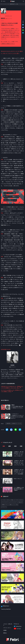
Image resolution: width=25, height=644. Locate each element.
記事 (8, 4)
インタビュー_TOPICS (6, 500)
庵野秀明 (3, 44)
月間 (15, 446)
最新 (4, 446)
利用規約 (5, 630)
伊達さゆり (21, 502)
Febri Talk (5, 4)
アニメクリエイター (5, 502)
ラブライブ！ (4, 507)
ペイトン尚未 (16, 505)
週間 (10, 446)
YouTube (19, 629)
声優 (12, 500)
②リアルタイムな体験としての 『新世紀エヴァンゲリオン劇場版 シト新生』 (12, 391)
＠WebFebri (19, 626)
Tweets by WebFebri (6, 609)
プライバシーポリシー (7, 628)
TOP (2, 4)
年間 (21, 446)
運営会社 (5, 633)
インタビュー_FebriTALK (19, 500)
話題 (11, 505)
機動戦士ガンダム (5, 505)
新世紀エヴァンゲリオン (10, 44)
